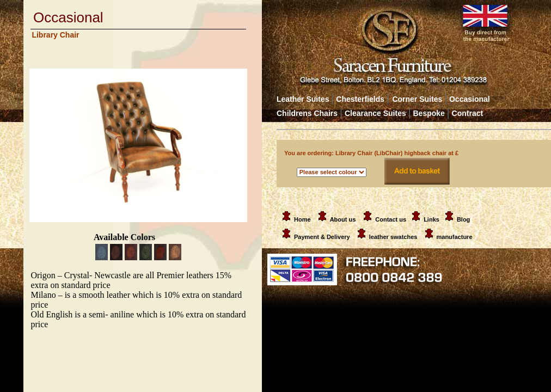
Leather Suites (303, 99)
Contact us (391, 219)
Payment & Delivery (314, 237)
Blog (463, 219)
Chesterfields (360, 99)
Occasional (467, 99)
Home (295, 219)
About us (343, 219)
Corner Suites (417, 99)
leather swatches (394, 237)
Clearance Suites (375, 113)
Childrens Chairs (307, 113)
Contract (468, 113)
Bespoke (430, 113)
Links (431, 219)
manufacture (455, 237)
